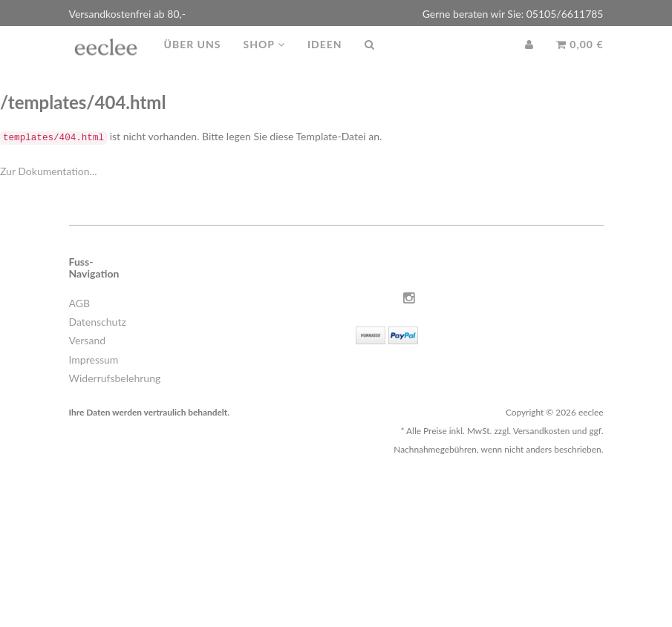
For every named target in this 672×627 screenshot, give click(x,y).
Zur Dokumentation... (49, 171)
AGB (80, 303)
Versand (88, 340)
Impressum (94, 360)
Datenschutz (98, 322)
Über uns (193, 59)
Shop (264, 59)
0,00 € (580, 59)
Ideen (325, 59)
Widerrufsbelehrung (115, 378)
